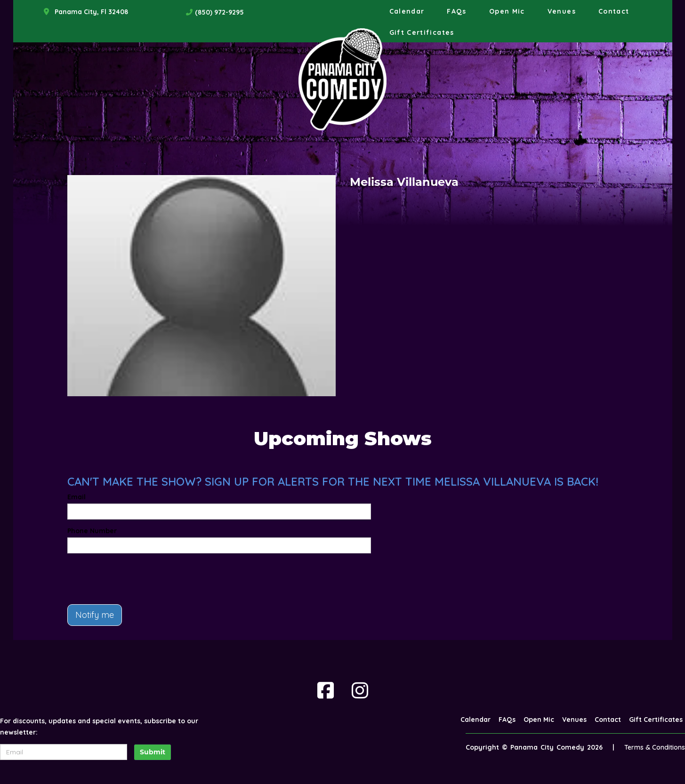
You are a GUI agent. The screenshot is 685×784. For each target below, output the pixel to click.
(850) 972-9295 (219, 12)
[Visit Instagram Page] (360, 690)
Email (77, 497)
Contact (614, 11)
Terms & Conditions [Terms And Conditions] (655, 747)
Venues (562, 11)
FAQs (456, 11)
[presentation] (139, 579)
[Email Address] (64, 752)
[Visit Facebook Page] (326, 690)
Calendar (407, 11)
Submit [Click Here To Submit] (153, 752)
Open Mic (507, 11)
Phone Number (92, 531)
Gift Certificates (422, 32)
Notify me (95, 615)
